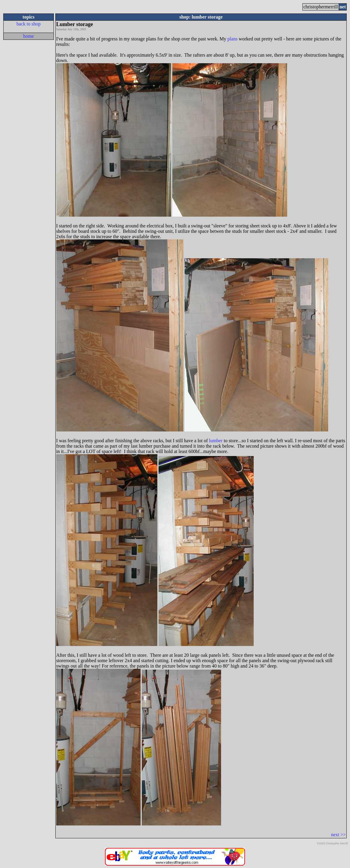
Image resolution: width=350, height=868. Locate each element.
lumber (216, 441)
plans (232, 39)
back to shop (29, 24)
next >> (338, 835)
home (29, 36)
